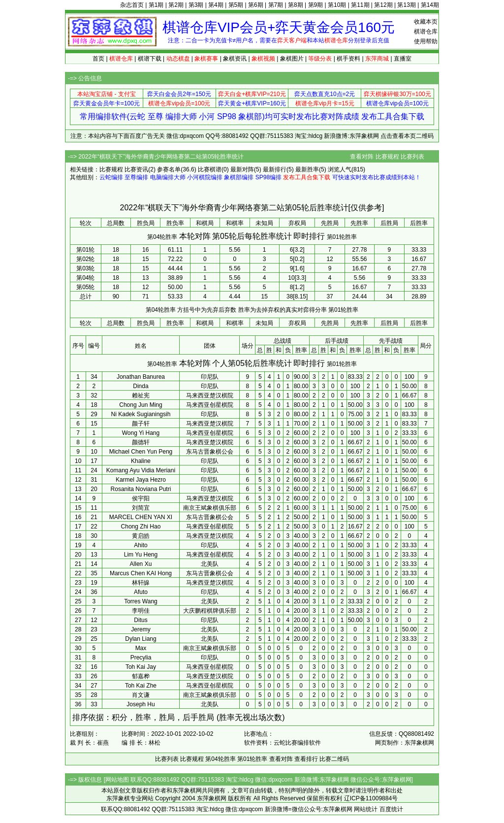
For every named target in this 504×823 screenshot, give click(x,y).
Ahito (141, 545)
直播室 (403, 59)
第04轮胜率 (162, 237)
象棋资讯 (235, 59)
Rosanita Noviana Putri (141, 489)
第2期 (176, 5)
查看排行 (306, 759)
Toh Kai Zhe (141, 686)
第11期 (360, 5)
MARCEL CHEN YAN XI (141, 517)
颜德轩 (141, 442)
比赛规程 (387, 157)
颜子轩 (141, 424)
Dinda (141, 386)
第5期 (236, 5)
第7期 (276, 5)
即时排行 (309, 236)
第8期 (296, 5)
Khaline (141, 461)
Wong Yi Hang (141, 433)
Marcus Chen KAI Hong (141, 573)
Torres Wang (141, 601)
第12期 (383, 5)
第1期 (156, 5)
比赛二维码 (334, 759)
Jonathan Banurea (141, 377)
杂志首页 (132, 5)
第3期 (196, 5)
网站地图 (117, 780)
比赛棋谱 (210, 169)
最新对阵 (242, 169)
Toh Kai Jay (141, 667)
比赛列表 (412, 157)
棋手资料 (348, 59)
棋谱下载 (150, 59)
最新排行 (275, 169)
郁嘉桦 (141, 676)
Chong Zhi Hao (141, 527)
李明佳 (141, 611)
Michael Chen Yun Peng (141, 452)
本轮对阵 (195, 236)
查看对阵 (362, 157)
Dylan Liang (141, 639)
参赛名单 (169, 169)
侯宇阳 (141, 498)
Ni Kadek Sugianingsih (141, 414)
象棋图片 (292, 59)
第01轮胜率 (342, 237)
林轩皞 (141, 583)
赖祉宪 (141, 395)
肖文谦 (141, 695)
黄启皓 (141, 536)
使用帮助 (426, 41)
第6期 (256, 5)
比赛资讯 (136, 169)
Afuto (141, 592)
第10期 (337, 5)
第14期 (430, 5)
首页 (98, 59)
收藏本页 (426, 22)
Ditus (141, 620)
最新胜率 (307, 169)
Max (141, 648)
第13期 (406, 5)
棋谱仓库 (426, 32)
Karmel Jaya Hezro (141, 480)
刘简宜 (141, 508)
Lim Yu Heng (141, 555)
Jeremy (141, 629)
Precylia (141, 658)
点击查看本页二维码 (407, 136)
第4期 (216, 5)
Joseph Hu (141, 704)
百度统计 (391, 809)
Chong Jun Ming (141, 405)
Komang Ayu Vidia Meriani (141, 470)
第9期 (316, 5)
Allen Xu (141, 564)
